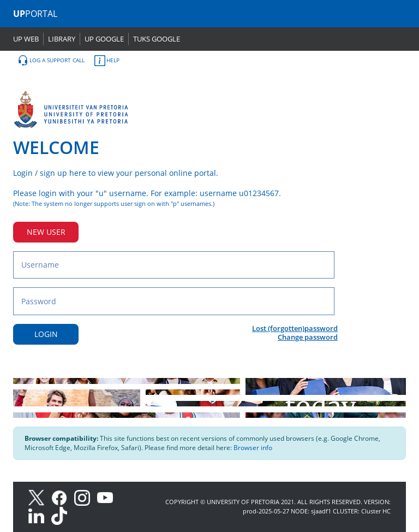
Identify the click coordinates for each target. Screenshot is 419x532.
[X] (39, 497)
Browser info (253, 448)
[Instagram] (86, 497)
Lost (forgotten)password (295, 328)
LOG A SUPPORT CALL (51, 61)
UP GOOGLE (104, 39)
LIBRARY (62, 39)
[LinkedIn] (39, 515)
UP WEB (26, 39)
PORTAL (35, 14)
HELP (107, 61)
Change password (308, 337)
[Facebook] (63, 497)
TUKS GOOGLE (157, 39)
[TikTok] (62, 515)
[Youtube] (108, 497)
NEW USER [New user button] (46, 232)
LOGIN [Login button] (46, 334)
